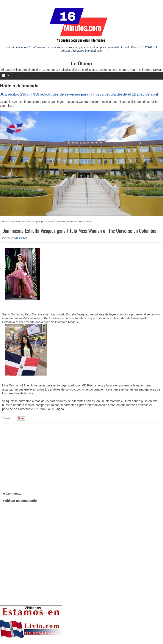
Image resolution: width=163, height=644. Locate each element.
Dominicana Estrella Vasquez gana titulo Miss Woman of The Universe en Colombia (79, 231)
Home (5, 221)
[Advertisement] (36, 453)
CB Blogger (21, 238)
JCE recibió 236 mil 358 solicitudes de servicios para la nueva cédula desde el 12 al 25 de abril (79, 94)
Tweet (6, 418)
